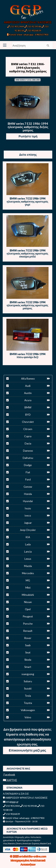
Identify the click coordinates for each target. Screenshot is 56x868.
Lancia (28, 551)
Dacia (28, 443)
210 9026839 (33, 30)
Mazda (28, 566)
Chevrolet (28, 422)
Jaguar (28, 523)
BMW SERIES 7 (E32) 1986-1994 (28, 80)
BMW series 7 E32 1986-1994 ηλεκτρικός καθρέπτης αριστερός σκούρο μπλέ (28, 253)
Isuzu (28, 508)
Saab (28, 645)
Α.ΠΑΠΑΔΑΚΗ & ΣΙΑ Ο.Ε (16, 794)
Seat (28, 652)
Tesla (28, 696)
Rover (28, 638)
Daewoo (28, 451)
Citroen (28, 429)
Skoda (28, 660)
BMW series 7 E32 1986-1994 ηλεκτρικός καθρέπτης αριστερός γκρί (28, 201)
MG (28, 580)
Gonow (28, 487)
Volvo (28, 717)
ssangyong (28, 674)
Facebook (9, 774)
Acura (28, 400)
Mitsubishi (28, 595)
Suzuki (28, 688)
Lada (28, 544)
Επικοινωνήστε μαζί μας (27, 750)
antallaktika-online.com (33, 856)
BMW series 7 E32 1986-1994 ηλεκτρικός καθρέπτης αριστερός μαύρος (28, 305)
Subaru (28, 681)
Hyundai (28, 501)
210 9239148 (33, 26)
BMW (28, 407)
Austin (28, 393)
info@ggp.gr (11, 802)
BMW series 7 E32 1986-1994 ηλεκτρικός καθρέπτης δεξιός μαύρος (28, 68)
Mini (28, 588)
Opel (28, 609)
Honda (28, 494)
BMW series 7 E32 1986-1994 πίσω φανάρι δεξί (28, 356)
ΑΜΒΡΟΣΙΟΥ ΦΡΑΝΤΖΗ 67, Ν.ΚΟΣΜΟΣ (28, 22)
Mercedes (28, 573)
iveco (28, 515)
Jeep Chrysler (28, 530)
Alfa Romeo (28, 379)
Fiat (28, 472)
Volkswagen (28, 710)
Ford (28, 479)
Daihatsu (28, 458)
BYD (28, 415)
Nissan (28, 602)
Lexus (28, 559)
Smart (28, 667)
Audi (28, 386)
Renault (28, 631)
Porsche (28, 624)
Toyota (28, 703)
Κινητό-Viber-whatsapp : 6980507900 (28, 34)
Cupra (28, 436)
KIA (28, 537)
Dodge (28, 465)
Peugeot (28, 616)
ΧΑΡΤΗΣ (10, 780)
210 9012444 (16, 26)
